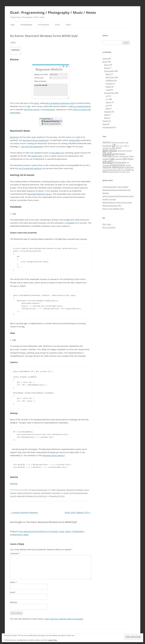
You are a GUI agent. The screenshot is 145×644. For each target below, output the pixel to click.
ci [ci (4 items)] (129, 146)
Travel (108, 90)
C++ (107, 99)
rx (62, 492)
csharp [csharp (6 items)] (118, 148)
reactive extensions (24, 492)
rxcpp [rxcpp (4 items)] (123, 170)
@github (14, 483)
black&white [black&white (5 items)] (107, 146)
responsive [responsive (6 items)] (129, 167)
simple (66, 492)
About (68, 25)
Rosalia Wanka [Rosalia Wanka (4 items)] (113, 170)
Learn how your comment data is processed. (64, 618)
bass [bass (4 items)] (127, 142)
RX (72, 103)
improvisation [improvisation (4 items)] (124, 156)
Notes (106, 68)
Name (13, 581)
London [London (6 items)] (106, 159)
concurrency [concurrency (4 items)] (107, 148)
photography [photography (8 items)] (120, 162)
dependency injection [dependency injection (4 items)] (125, 151)
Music (58, 25)
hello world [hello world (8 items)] (108, 156)
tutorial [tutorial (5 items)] (112, 172)
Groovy (109, 102)
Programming (26, 25)
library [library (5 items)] (132, 156)
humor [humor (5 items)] (116, 156)
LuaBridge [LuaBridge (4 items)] (118, 159)
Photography (44, 25)
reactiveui (36, 492)
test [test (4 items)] (133, 170)
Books (108, 74)
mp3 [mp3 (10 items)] (125, 159)
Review (108, 87)
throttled (70, 223)
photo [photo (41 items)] (108, 162)
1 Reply (13, 42)
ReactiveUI (50, 109)
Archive (105, 59)
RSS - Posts (107, 224)
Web (107, 108)
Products (109, 84)
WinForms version (32, 109)
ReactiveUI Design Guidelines (35, 140)
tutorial (13, 495)
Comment (15, 552)
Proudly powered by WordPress (31, 633)
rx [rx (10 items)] (119, 169)
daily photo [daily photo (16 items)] (110, 150)
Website (14, 601)
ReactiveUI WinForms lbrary (40, 194)
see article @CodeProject (32, 147)
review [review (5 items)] (105, 170)
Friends (105, 121)
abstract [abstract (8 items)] (107, 142)
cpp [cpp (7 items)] (113, 148)
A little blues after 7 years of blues (115, 187)
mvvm (87, 489)
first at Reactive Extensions (58, 103)
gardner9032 (75, 140)
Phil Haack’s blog (35, 156)
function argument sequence (24, 512)
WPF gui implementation (80, 106)
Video (106, 115)
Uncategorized (108, 127)
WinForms (43, 495)
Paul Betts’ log (58, 153)
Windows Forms (32, 495)
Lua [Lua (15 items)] (112, 159)
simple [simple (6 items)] (128, 170)
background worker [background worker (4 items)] (118, 142)
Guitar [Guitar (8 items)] (122, 154)
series (36, 103)
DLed (34, 489)
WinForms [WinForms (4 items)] (118, 172)
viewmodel (21, 495)
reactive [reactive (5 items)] (128, 165)
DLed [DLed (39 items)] (107, 153)
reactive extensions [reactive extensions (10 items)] (113, 167)
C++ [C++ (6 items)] (118, 145)
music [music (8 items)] (131, 159)
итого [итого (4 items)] (128, 172)
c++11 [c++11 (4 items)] (122, 146)
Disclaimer (14, 633)
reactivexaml (46, 492)
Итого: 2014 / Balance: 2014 (78, 512)
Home (12, 25)
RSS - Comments (109, 227)
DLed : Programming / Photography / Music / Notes (53, 12)
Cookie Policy (52, 640)
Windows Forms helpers (53, 455)
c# (30, 489)
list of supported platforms (30, 168)
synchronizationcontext (78, 492)
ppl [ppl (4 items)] (128, 163)
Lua (107, 105)
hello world (70, 489)
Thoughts (108, 112)
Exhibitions (110, 80)
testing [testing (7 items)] (106, 172)
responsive (56, 492)
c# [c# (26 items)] (114, 145)
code (14, 214)
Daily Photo (110, 77)
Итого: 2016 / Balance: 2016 (113, 209)
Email (13, 591)
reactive (13, 492)
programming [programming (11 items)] (117, 165)
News (105, 124)
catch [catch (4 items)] (126, 146)
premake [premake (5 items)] (106, 165)
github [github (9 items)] (115, 154)
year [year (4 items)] (124, 172)
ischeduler (79, 489)
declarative (61, 489)
